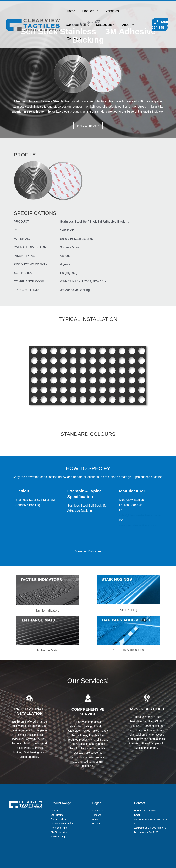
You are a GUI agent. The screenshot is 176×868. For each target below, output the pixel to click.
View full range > (59, 837)
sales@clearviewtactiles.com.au (141, 515)
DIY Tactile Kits (59, 832)
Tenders (97, 815)
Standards (110, 11)
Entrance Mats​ (48, 650)
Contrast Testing (78, 25)
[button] (95, 11)
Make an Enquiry (88, 126)
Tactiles (55, 811)
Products (89, 11)
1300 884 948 (159, 25)
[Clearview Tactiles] (33, 25)
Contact (74, 38)
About (126, 25)
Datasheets (105, 25)
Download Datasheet (88, 551)
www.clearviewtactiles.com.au (140, 525)
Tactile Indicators (48, 611)
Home (71, 11)
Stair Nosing (129, 610)
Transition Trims (59, 828)
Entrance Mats (58, 819)
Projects (97, 824)
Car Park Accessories (128, 650)
